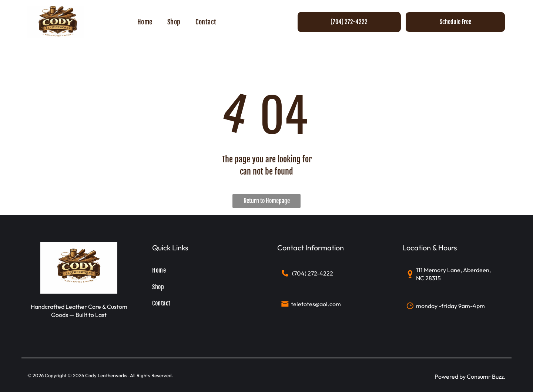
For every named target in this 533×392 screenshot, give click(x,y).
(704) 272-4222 (313, 273)
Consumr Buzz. (486, 376)
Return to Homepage (267, 201)
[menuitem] (145, 22)
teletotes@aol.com (316, 304)
